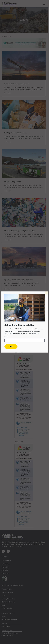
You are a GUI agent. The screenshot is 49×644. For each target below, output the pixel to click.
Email (6, 337)
